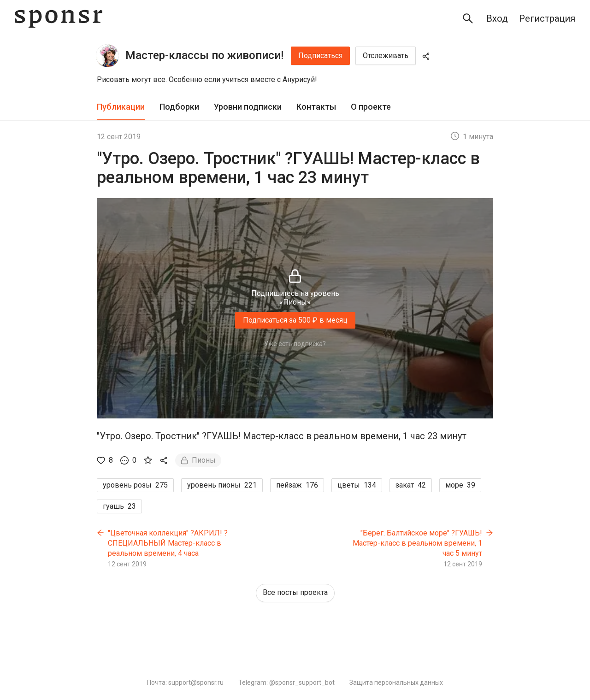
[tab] (121, 107)
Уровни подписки (248, 107)
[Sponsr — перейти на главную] (59, 19)
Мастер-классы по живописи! (204, 55)
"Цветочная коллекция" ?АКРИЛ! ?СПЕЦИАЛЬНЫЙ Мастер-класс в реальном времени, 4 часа (168, 543)
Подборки (179, 107)
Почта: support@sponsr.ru (185, 682)
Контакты (316, 107)
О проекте (371, 107)
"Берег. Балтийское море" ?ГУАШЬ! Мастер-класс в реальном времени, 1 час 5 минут (417, 543)
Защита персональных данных (396, 682)
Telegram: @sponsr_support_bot (286, 682)
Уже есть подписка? (295, 344)
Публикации (121, 107)
